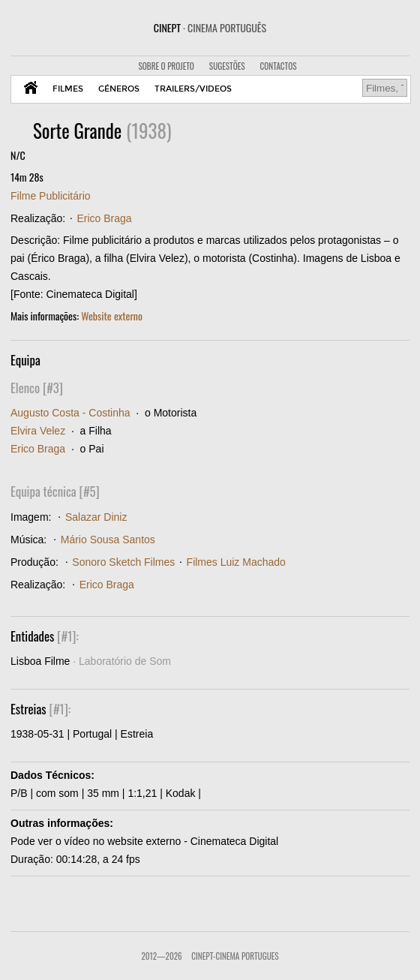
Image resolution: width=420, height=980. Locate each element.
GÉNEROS (119, 89)
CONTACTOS (279, 66)
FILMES (68, 89)
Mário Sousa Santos (108, 540)
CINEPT (210, 27)
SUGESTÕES (227, 66)
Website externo (112, 316)
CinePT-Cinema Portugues (235, 956)
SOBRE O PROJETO (166, 66)
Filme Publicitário (51, 196)
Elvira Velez (38, 431)
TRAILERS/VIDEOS (193, 89)
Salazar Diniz (96, 517)
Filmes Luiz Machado (236, 562)
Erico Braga (104, 218)
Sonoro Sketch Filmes (123, 562)
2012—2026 (161, 956)
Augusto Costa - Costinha (70, 413)
